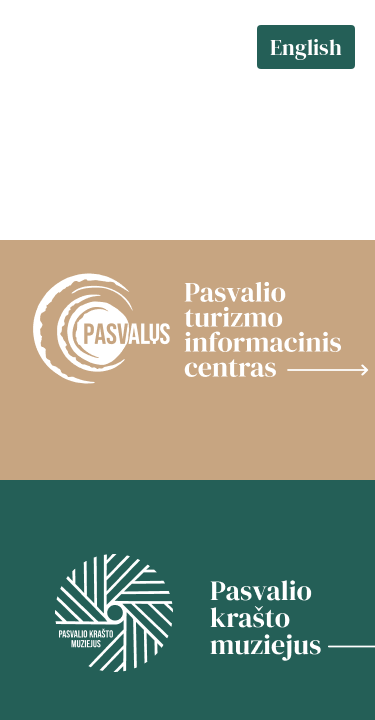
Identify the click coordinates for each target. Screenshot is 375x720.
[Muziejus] (188, 615)
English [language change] (306, 47)
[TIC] (187, 330)
